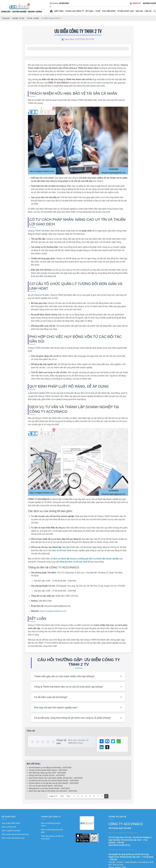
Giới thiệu (59, 11)
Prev (69, 797)
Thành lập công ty (74, 11)
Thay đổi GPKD (109, 11)
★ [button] (33, 742)
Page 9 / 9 (53, 797)
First (62, 797)
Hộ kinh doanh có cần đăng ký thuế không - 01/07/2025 (50, 768)
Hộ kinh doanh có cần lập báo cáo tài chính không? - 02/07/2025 (54, 784)
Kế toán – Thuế (93, 11)
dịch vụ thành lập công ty (65, 559)
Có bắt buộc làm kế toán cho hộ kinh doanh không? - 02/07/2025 (54, 781)
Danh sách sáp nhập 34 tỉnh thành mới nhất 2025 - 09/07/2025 (53, 791)
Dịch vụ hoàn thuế (9, 827)
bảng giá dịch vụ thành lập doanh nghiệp (99, 559)
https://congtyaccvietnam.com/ (53, 611)
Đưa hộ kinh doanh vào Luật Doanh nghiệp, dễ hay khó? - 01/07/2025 (56, 778)
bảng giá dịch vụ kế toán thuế (73, 562)
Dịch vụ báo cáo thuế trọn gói (13, 838)
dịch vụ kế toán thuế (62, 550)
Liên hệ (148, 11)
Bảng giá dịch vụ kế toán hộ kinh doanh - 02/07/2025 (49, 789)
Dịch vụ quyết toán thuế (11, 831)
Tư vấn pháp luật (126, 11)
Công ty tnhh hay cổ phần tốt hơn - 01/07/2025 (47, 776)
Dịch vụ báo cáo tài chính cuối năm (15, 835)
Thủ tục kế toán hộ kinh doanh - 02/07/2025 (46, 786)
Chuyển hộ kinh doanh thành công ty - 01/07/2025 (48, 771)
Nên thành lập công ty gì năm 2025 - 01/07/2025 (47, 773)
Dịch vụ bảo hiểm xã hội (11, 823)
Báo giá (139, 11)
